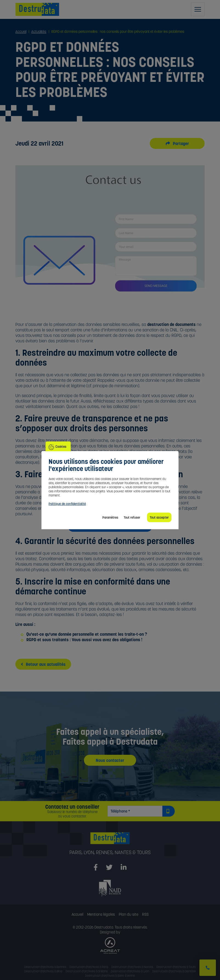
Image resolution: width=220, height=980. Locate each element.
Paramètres (110, 517)
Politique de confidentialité (67, 504)
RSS (145, 914)
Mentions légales (101, 914)
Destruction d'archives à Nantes (132, 967)
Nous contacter (110, 760)
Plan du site (129, 914)
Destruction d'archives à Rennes (45, 967)
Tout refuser (132, 517)
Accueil (77, 914)
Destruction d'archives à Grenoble (174, 971)
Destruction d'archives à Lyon (130, 971)
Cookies (61, 446)
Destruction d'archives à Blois (43, 971)
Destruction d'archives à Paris (89, 967)
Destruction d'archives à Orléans (87, 971)
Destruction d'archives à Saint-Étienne (110, 976)
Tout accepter (159, 517)
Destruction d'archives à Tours (176, 967)
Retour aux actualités (43, 664)
